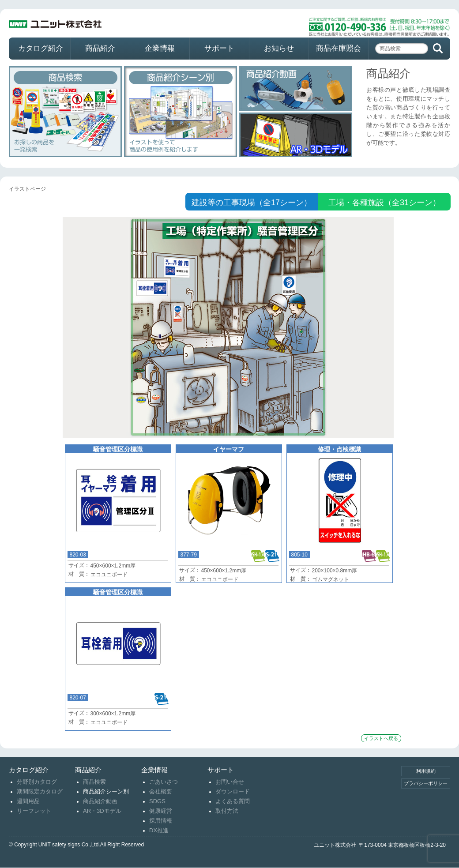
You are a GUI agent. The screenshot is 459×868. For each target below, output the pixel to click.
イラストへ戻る (381, 738)
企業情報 (160, 48)
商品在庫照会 (339, 48)
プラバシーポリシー (426, 783)
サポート (219, 48)
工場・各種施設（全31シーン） (384, 203)
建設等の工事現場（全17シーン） (252, 203)
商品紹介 (100, 48)
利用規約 (426, 771)
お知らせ (279, 48)
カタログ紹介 (41, 48)
